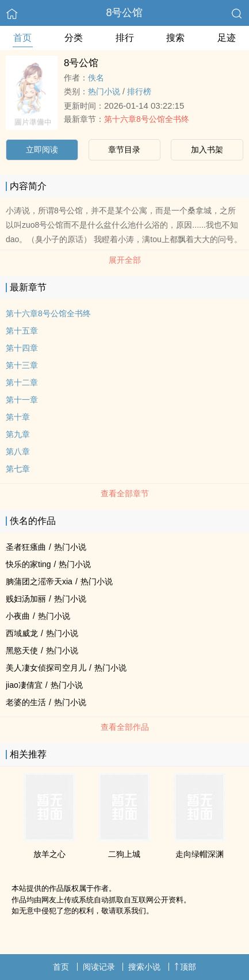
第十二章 (22, 382)
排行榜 (139, 91)
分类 (74, 38)
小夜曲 (18, 616)
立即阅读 (42, 150)
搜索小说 (144, 967)
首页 (22, 38)
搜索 (175, 38)
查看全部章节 (125, 493)
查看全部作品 (125, 727)
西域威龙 (22, 633)
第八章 (18, 451)
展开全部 (125, 260)
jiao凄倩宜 (24, 685)
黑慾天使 (22, 650)
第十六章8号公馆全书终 (147, 119)
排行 (125, 38)
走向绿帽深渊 (200, 854)
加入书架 (207, 150)
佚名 (96, 78)
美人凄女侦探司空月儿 (46, 668)
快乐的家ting (28, 564)
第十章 (18, 417)
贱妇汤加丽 (26, 599)
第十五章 (22, 331)
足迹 (227, 38)
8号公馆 (124, 13)
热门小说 (104, 91)
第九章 (18, 434)
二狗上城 (124, 854)
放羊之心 (49, 854)
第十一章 (22, 400)
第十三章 (22, 365)
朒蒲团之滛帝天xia (39, 581)
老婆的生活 (26, 702)
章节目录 (124, 150)
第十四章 (22, 348)
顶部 (185, 967)
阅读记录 (99, 967)
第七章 (18, 469)
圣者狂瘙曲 (26, 547)
